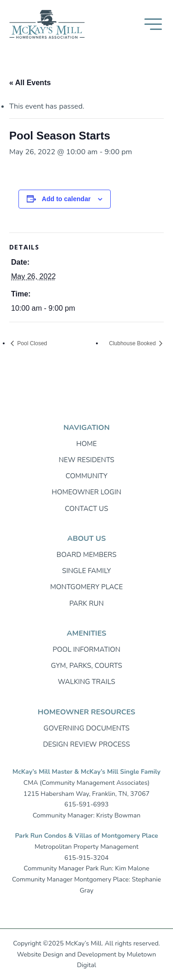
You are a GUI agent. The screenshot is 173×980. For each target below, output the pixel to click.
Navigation (86, 428)
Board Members (87, 555)
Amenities (87, 633)
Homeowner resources (86, 712)
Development (97, 954)
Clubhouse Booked (133, 343)
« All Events (30, 83)
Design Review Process (86, 744)
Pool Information (86, 649)
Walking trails (86, 682)
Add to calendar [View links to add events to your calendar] (66, 199)
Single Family (86, 571)
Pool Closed (31, 343)
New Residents (86, 460)
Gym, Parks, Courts (86, 666)
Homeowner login (86, 492)
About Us (86, 539)
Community (86, 476)
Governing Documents (86, 728)
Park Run (86, 603)
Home (86, 444)
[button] (153, 24)
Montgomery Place (86, 587)
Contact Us (86, 509)
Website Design (40, 954)
